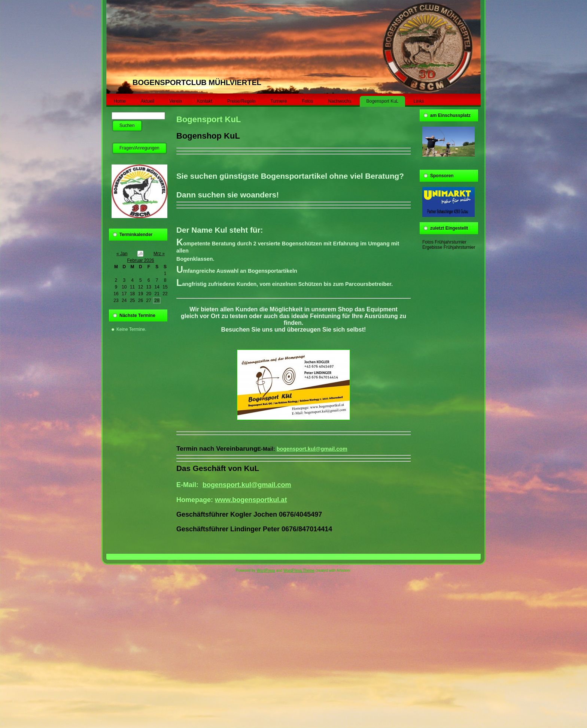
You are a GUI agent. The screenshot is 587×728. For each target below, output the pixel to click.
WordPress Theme (299, 570)
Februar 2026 (140, 260)
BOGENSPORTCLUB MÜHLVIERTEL (197, 82)
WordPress (266, 570)
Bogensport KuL (209, 119)
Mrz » (159, 254)
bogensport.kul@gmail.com (312, 449)
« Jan (122, 254)
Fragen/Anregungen (139, 148)
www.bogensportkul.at (251, 500)
